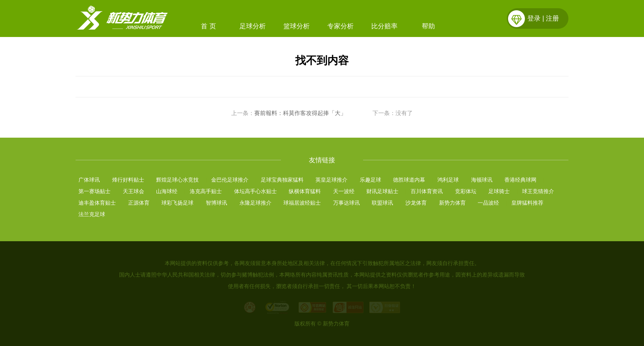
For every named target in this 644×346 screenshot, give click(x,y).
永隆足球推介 (255, 203)
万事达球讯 (346, 203)
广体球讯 (89, 180)
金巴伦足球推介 (230, 180)
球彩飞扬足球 (177, 203)
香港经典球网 (520, 180)
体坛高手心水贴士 (255, 191)
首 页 (208, 26)
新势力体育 (452, 203)
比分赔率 (384, 26)
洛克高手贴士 (206, 191)
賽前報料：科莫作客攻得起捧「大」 (300, 113)
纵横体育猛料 (305, 191)
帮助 (428, 26)
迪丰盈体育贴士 (97, 203)
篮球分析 (297, 26)
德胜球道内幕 (409, 180)
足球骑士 (499, 191)
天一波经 (344, 191)
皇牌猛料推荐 (527, 203)
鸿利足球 (448, 180)
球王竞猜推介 (538, 191)
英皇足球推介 (331, 180)
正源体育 (139, 203)
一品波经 (488, 203)
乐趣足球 (370, 180)
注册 (552, 18)
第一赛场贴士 (94, 191)
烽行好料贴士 (128, 180)
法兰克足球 (92, 214)
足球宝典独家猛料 (282, 180)
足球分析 (253, 26)
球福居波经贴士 (302, 203)
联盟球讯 (382, 203)
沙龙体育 (416, 203)
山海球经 (167, 191)
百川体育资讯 (427, 191)
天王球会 (133, 191)
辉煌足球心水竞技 (177, 180)
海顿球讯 (482, 180)
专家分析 (340, 26)
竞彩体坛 (466, 191)
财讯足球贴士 (382, 191)
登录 (534, 18)
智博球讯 (216, 203)
